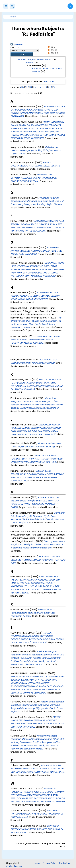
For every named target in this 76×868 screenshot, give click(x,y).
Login (13, 17)
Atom (52, 47)
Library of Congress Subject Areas (34, 60)
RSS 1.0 (52, 50)
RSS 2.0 (52, 53)
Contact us (64, 863)
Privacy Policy (50, 863)
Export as (15, 47)
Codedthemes (14, 866)
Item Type (49, 81)
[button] (12, 6)
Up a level (17, 44)
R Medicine (28, 63)
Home (37, 863)
